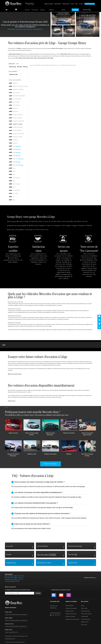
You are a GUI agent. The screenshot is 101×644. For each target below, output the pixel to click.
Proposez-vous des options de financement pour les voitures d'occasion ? (41, 529)
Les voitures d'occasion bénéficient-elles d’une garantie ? (35, 519)
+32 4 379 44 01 (55, 631)
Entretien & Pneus (85, 627)
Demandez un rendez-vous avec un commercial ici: (25, 29)
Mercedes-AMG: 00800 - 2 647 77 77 (14, 593)
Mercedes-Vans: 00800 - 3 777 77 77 (14, 595)
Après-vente (84, 624)
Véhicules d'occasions (71, 624)
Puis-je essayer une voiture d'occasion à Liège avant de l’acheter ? (38, 498)
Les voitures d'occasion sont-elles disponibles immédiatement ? (37, 508)
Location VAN (84, 632)
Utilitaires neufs (70, 627)
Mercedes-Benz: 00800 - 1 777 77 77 (14, 592)
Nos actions (84, 640)
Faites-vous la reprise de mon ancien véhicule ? (31, 540)
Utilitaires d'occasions (71, 630)
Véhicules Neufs (70, 621)
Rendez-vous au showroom (72, 635)
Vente (82, 621)
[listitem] (19, 80)
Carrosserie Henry (86, 635)
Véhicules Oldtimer (70, 632)
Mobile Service (85, 638)
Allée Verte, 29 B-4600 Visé (54, 623)
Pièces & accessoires (86, 630)
